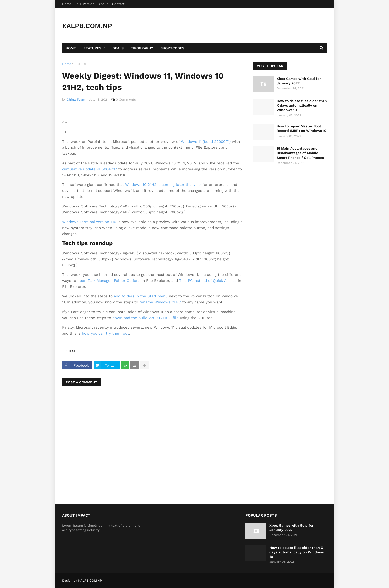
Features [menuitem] (92, 48)
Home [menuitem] (71, 48)
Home (67, 4)
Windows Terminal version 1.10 (89, 222)
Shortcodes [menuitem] (172, 48)
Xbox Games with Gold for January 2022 (299, 81)
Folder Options (127, 281)
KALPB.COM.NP (87, 26)
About (103, 4)
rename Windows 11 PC (160, 302)
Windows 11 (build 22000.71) (206, 142)
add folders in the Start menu (141, 296)
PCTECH (81, 64)
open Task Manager (95, 281)
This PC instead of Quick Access (208, 281)
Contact (118, 4)
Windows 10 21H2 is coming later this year (163, 185)
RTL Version (85, 4)
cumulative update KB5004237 (89, 169)
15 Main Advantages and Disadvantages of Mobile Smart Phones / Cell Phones (300, 153)
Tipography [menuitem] (142, 48)
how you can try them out (105, 333)
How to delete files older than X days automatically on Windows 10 (302, 105)
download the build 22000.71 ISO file (146, 318)
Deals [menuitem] (118, 48)
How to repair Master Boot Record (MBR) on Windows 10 (302, 128)
